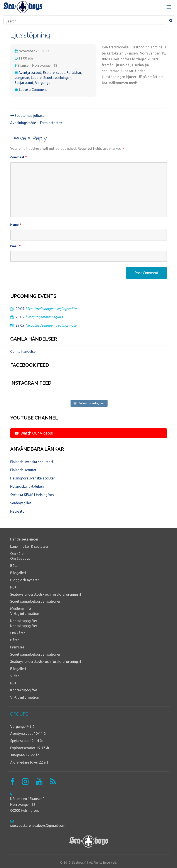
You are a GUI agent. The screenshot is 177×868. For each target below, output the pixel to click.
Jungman (22, 78)
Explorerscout (54, 73)
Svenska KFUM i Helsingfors (32, 495)
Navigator (18, 511)
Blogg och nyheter (24, 580)
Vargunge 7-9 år (23, 726)
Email (16, 246)
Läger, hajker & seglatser (29, 546)
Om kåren (18, 554)
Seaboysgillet (21, 503)
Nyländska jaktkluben (27, 486)
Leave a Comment (33, 90)
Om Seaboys (20, 558)
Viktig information (25, 614)
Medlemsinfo (21, 609)
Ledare (36, 78)
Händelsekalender (24, 539)
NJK (13, 587)
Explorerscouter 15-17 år (30, 748)
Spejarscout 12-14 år (27, 741)
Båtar (15, 566)
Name (16, 225)
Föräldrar (74, 73)
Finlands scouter (23, 470)
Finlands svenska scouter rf (32, 462)
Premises (17, 647)
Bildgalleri (18, 573)
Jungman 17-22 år (25, 755)
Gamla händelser (24, 351)
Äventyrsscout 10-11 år (29, 733)
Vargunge (43, 83)
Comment (19, 157)
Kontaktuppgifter (24, 621)
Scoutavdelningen (57, 78)
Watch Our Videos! (34, 433)
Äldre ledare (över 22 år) (29, 762)
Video (15, 676)
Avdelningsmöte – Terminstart (36, 123)
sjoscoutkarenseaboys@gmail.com (38, 825)
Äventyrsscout (30, 73)
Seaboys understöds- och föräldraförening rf (46, 594)
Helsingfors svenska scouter (32, 478)
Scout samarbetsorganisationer (35, 601)
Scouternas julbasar (28, 116)
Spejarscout (24, 83)
